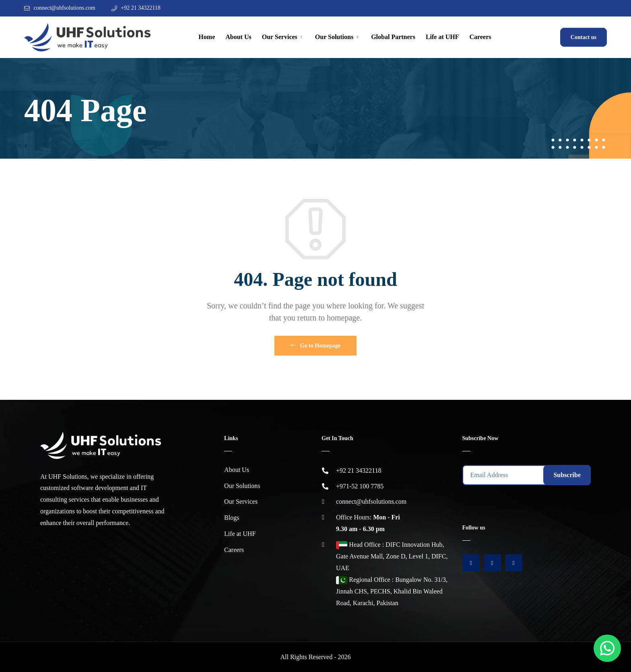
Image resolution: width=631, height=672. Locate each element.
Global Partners (393, 37)
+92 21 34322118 (140, 8)
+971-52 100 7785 (360, 486)
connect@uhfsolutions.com (65, 8)
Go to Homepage (315, 346)
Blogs (232, 518)
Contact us (584, 37)
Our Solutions (334, 37)
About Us (238, 37)
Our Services (280, 37)
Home (207, 37)
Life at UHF (442, 37)
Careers (480, 37)
